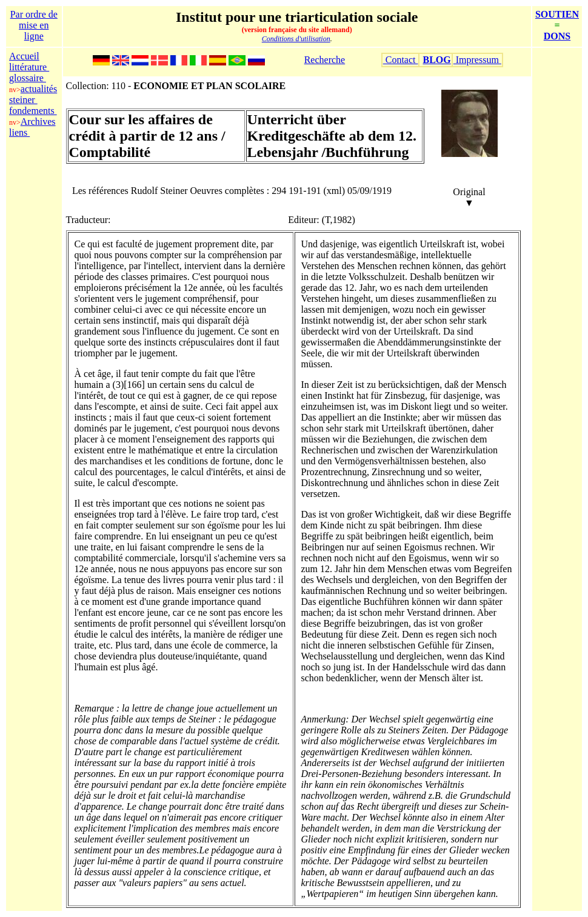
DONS (557, 36)
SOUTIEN (557, 14)
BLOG (436, 60)
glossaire (28, 78)
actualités (39, 89)
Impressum (477, 60)
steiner (23, 100)
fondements (33, 111)
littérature (29, 67)
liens (19, 132)
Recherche (325, 60)
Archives (38, 122)
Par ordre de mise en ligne (34, 25)
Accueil (24, 56)
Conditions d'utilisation (296, 39)
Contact (401, 60)
